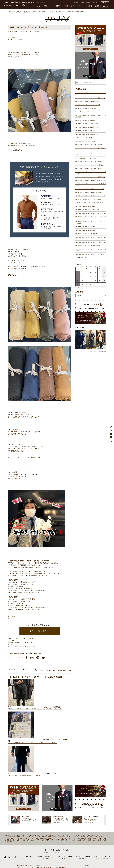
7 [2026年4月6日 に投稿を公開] (78, 273)
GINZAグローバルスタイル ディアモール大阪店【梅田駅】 (50, 844)
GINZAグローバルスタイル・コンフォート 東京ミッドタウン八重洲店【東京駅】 (55, 809)
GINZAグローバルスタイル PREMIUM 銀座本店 (88, 101)
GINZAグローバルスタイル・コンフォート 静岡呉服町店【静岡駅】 (52, 833)
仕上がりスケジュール (22, 807)
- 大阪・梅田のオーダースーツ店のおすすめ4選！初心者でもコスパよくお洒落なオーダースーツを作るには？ (86, 839)
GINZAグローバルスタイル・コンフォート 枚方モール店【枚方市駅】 (52, 849)
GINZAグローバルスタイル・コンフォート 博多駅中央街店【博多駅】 (52, 860)
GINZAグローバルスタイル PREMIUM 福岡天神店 (88, 246)
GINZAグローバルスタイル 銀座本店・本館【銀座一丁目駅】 (50, 812)
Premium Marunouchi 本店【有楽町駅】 (46, 807)
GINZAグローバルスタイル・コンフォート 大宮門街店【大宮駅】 (51, 828)
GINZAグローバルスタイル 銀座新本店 (85, 120)
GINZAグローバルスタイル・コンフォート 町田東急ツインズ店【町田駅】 (53, 823)
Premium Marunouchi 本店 (82, 112)
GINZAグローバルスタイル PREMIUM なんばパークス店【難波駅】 (52, 841)
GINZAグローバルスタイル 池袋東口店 (85, 141)
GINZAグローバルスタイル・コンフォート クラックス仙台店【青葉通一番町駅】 (55, 801)
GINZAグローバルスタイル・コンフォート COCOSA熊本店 (91, 254)
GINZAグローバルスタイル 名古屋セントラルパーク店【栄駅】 (51, 838)
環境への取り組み (80, 813)
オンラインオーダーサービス (23, 810)
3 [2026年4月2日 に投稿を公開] (91, 269)
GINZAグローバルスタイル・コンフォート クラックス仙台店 (91, 94)
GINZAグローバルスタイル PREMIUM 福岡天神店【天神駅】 (50, 858)
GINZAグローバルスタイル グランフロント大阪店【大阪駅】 (50, 842)
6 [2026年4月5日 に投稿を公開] (104, 269)
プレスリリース (80, 807)
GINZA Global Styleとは (35, 6)
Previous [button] (9, 752)
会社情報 (76, 2)
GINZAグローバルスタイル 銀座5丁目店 (86, 131)
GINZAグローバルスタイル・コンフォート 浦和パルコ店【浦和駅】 (52, 830)
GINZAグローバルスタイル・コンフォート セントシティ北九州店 (91, 250)
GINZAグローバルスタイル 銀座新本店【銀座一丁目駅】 (49, 810)
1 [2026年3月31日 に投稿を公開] (82, 269)
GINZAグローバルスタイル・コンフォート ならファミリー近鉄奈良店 (91, 222)
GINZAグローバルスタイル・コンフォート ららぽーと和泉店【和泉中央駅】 (54, 850)
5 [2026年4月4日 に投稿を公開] (100, 269)
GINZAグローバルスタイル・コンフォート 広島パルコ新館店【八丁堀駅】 (53, 857)
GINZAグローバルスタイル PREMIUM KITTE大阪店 (89, 192)
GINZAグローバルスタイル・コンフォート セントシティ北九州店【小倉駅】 (54, 861)
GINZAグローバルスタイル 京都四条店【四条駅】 (48, 853)
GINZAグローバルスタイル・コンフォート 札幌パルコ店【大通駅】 (52, 799)
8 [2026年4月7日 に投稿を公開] (82, 273)
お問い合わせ (96, 2)
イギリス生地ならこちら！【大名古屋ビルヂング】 (22, 669)
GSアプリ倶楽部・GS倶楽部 (91, 6)
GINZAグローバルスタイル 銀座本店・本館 (87, 124)
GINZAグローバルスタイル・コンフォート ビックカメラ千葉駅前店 (91, 173)
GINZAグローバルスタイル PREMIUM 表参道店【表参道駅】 (50, 804)
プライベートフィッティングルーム (25, 799)
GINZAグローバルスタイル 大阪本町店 (85, 206)
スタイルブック (20, 816)
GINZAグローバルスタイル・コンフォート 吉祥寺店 (89, 145)
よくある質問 (79, 801)
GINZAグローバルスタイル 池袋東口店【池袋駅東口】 (49, 818)
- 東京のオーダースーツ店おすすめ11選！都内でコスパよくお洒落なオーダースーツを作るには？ (86, 834)
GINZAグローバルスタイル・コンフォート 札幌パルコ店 (90, 98)
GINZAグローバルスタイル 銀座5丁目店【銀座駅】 (48, 814)
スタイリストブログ (21, 801)
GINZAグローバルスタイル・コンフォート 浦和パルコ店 (90, 169)
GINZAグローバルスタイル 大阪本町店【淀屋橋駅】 (48, 845)
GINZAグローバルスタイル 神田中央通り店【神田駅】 (49, 815)
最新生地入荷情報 (21, 813)
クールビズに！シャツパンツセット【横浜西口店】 (24, 457)
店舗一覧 (39, 798)
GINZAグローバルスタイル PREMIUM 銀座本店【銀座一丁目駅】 (51, 802)
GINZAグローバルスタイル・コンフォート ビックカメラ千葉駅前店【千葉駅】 (54, 831)
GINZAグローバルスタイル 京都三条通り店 (87, 227)
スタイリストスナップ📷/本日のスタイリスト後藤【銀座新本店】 (53, 671)
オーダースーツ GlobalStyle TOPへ (25, 798)
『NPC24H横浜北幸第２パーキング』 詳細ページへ (24, 593)
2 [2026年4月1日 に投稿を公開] (86, 269)
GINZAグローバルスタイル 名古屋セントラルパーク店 (90, 189)
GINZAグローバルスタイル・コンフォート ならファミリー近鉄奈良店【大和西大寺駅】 (56, 852)
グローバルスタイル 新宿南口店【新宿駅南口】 (47, 817)
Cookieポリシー (80, 810)
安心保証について (21, 809)
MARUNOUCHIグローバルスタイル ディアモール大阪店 (90, 203)
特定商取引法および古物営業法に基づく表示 (86, 812)
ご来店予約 (105, 6)
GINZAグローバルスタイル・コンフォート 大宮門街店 (90, 165)
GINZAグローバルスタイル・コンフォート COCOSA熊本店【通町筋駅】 (53, 863)
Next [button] (105, 752)
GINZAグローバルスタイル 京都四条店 (85, 230)
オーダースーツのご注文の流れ (24, 805)
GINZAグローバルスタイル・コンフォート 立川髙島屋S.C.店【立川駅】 (53, 822)
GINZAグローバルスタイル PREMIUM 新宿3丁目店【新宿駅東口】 (52, 806)
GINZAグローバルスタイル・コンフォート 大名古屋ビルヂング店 (91, 185)
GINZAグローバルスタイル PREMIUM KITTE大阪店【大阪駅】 (51, 839)
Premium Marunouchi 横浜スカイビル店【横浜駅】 (48, 825)
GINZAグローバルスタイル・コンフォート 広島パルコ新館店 (91, 238)
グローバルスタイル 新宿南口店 (84, 138)
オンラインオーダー (76, 6)
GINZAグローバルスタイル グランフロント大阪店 (88, 199)
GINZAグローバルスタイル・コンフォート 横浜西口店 (90, 162)
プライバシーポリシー (81, 809)
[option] (26, 752)
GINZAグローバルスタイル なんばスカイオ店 (87, 210)
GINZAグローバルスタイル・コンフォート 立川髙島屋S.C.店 (91, 149)
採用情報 (88, 2)
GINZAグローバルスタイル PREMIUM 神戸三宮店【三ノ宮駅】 (51, 855)
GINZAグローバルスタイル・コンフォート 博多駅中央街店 (91, 242)
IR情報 (82, 2)
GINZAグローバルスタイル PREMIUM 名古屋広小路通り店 (91, 180)
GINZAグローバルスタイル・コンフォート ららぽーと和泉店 (91, 217)
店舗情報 (58, 6)
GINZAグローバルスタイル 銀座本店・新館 (87, 127)
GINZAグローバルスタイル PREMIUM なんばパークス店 (90, 196)
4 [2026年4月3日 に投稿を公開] (95, 269)
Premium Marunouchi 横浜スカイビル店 (86, 158)
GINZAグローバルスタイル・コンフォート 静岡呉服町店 (90, 177)
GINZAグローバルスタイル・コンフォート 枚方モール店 (90, 213)
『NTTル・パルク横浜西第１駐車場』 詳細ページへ (24, 610)
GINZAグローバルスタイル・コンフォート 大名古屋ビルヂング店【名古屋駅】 (54, 836)
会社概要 (78, 804)
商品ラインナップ (48, 6)
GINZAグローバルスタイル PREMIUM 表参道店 (88, 105)
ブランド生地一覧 (21, 815)
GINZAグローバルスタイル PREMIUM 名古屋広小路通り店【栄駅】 (52, 834)
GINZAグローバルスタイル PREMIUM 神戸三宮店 (88, 234)
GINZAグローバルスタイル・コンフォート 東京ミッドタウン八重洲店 (91, 116)
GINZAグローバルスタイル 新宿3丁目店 (86, 108)
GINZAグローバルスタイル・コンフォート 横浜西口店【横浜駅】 (51, 826)
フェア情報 (66, 6)
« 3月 (77, 287)
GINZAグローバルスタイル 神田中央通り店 (87, 134)
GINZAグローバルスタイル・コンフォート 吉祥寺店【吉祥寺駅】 (51, 820)
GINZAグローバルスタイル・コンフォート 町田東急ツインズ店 (91, 154)
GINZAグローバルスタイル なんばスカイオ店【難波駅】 (49, 847)
